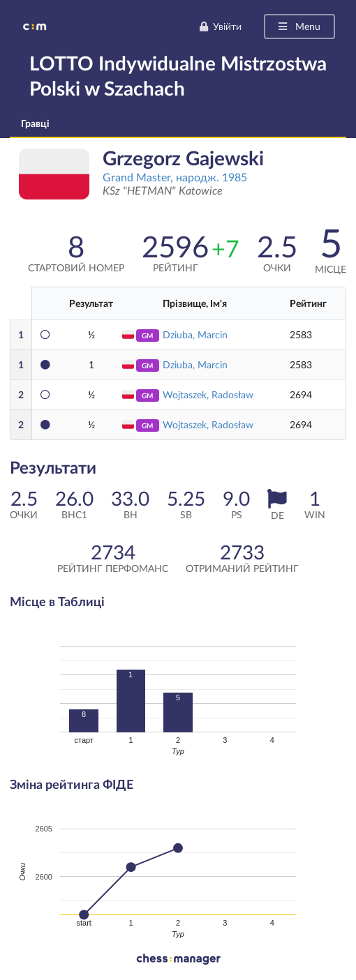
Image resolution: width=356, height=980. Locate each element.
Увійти (220, 26)
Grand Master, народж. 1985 (175, 177)
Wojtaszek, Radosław (208, 394)
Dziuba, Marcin (195, 334)
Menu (298, 26)
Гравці (35, 123)
